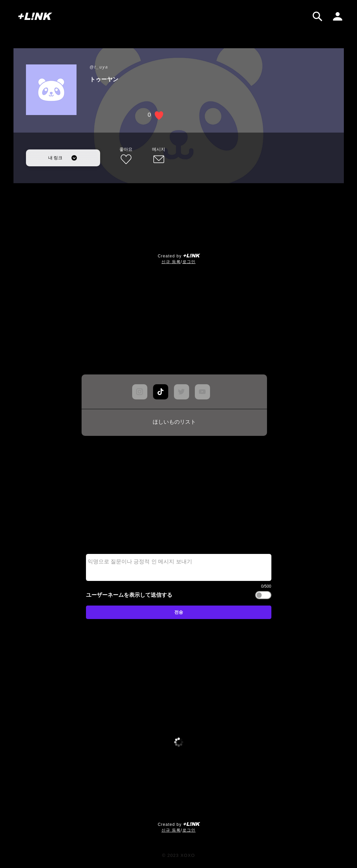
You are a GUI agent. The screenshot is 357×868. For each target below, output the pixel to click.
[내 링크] (63, 158)
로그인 (189, 262)
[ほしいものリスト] (174, 422)
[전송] (179, 612)
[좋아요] (126, 156)
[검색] (317, 16)
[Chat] (161, 392)
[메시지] (159, 156)
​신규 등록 (171, 262)
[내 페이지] (338, 16)
